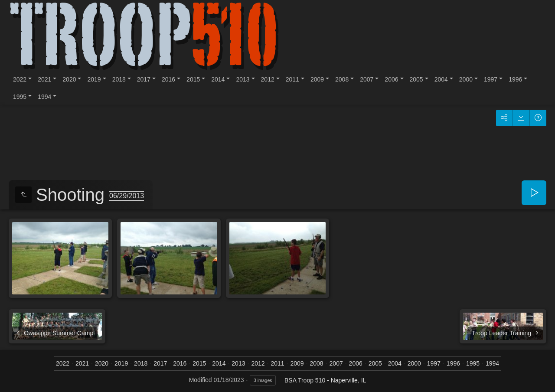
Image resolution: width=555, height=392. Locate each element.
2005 (416, 79)
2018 (119, 79)
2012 (268, 79)
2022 (20, 79)
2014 (218, 79)
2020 (69, 79)
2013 (243, 79)
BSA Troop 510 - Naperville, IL (325, 380)
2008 (342, 79)
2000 (466, 79)
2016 (168, 79)
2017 (144, 79)
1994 (44, 97)
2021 (44, 79)
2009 (317, 79)
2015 (193, 79)
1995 (20, 97)
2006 (391, 79)
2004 (441, 79)
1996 (515, 79)
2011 (292, 79)
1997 (491, 79)
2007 (367, 79)
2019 (94, 79)
